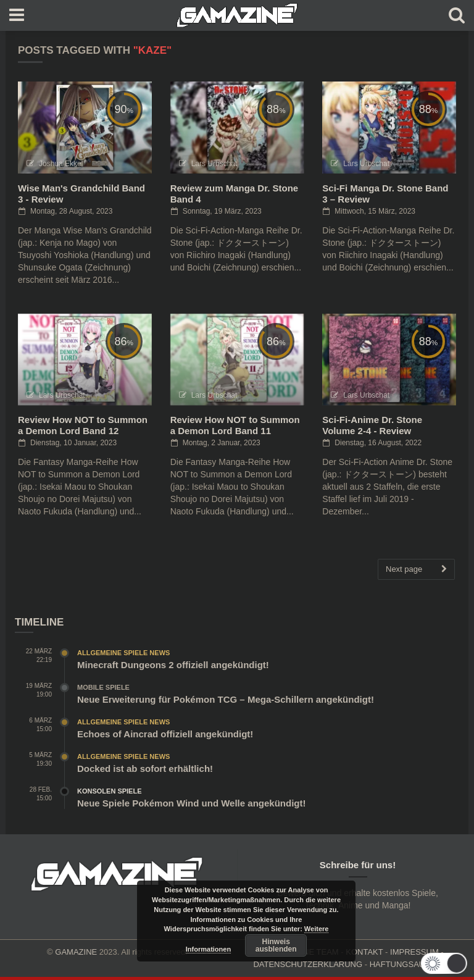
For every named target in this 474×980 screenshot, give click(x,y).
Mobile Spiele (103, 687)
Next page (416, 569)
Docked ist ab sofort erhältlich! (145, 769)
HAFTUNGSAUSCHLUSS (416, 964)
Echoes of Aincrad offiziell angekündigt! (165, 734)
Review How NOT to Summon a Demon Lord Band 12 (83, 425)
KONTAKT (364, 952)
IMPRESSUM (414, 952)
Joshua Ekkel (61, 164)
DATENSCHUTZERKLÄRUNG (308, 964)
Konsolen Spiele (110, 791)
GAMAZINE (76, 952)
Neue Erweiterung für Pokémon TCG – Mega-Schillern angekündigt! (226, 699)
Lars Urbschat (214, 164)
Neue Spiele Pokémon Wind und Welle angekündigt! (191, 803)
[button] (445, 963)
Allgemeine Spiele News (123, 653)
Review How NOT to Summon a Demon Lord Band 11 (235, 425)
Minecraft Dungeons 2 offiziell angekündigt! (173, 665)
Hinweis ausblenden (276, 945)
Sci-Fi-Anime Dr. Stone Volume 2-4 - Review (372, 425)
